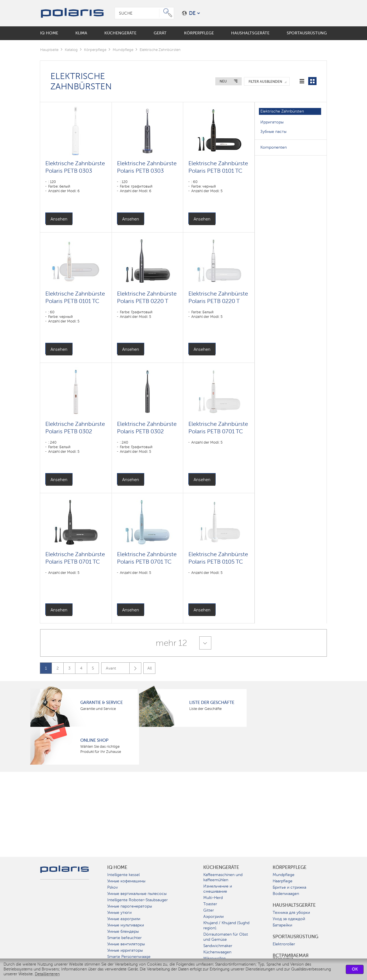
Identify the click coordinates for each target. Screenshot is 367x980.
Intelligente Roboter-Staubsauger (137, 900)
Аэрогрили (213, 917)
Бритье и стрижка (289, 887)
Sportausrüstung (295, 937)
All (150, 668)
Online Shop (94, 740)
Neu (223, 81)
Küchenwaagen (217, 952)
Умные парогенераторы (130, 906)
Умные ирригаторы (125, 950)
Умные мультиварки (126, 925)
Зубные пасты (273, 132)
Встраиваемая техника (291, 958)
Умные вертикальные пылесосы (137, 894)
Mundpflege (123, 50)
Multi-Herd (213, 898)
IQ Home (117, 867)
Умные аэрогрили (124, 919)
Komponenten (274, 147)
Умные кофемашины (126, 881)
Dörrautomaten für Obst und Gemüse (226, 937)
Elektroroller (284, 944)
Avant (123, 668)
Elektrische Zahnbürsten (282, 111)
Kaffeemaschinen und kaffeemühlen (223, 877)
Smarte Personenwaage (129, 957)
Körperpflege (95, 50)
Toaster (210, 904)
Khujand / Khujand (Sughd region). (226, 925)
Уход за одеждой (289, 919)
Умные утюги (119, 913)
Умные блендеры (123, 931)
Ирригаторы (272, 122)
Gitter (209, 910)
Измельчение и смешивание (218, 889)
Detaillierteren (47, 974)
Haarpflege (283, 881)
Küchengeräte (221, 867)
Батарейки (282, 925)
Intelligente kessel (123, 875)
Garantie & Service (101, 702)
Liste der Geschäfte (212, 702)
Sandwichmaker (218, 946)
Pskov (113, 887)
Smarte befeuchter (124, 938)
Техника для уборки (291, 913)
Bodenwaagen (286, 894)
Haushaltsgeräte (294, 905)
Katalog (71, 50)
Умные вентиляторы (126, 944)
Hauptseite (49, 50)
